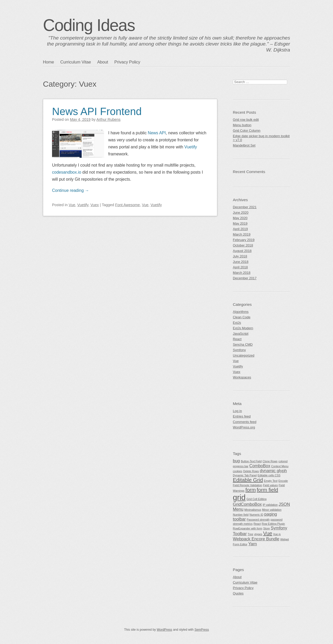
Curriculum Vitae (76, 62)
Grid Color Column (247, 131)
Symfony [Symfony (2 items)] (279, 528)
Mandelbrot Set (244, 145)
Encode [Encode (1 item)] (283, 481)
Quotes (238, 593)
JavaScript (241, 334)
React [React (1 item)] (257, 524)
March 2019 (242, 234)
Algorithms (241, 312)
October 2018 (243, 245)
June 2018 (241, 262)
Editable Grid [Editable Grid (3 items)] (248, 480)
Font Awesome (127, 205)
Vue (72, 205)
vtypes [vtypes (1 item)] (258, 534)
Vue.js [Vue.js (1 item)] (277, 534)
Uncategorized (244, 355)
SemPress (202, 630)
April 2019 (240, 229)
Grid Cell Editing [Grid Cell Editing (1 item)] (256, 499)
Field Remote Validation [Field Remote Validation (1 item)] (247, 485)
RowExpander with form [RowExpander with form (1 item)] (248, 528)
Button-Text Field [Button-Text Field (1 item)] (251, 461)
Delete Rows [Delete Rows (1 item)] (251, 471)
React (237, 339)
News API (157, 133)
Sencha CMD (243, 345)
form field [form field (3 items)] (267, 490)
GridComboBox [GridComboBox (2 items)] (247, 504)
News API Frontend (97, 111)
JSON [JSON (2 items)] (284, 504)
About (103, 62)
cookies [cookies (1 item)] (238, 471)
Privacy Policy (127, 62)
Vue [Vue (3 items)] (268, 533)
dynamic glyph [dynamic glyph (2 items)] (273, 471)
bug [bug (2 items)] (236, 461)
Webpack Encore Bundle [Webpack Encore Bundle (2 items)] (256, 539)
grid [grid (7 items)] (239, 497)
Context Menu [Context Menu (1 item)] (280, 466)
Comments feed (245, 422)
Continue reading (71, 190)
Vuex (95, 205)
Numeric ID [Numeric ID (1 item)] (256, 515)
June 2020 (241, 213)
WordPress (164, 630)
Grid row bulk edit (246, 120)
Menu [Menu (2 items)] (238, 509)
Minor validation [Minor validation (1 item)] (272, 510)
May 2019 (240, 223)
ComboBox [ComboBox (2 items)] (260, 466)
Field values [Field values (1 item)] (270, 485)
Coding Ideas (89, 25)
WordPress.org (244, 427)
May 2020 (240, 218)
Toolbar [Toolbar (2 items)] (240, 534)
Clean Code (242, 317)
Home (49, 62)
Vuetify (191, 147)
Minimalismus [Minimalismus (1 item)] (253, 510)
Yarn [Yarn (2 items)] (252, 544)
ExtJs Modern (243, 328)
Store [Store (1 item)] (267, 528)
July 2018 (240, 256)
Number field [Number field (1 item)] (241, 515)
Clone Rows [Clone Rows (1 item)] (270, 461)
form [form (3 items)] (251, 490)
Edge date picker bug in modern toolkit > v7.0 (261, 138)
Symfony (239, 350)
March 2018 (242, 273)
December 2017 (245, 278)
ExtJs (237, 323)
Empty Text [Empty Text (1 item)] (271, 481)
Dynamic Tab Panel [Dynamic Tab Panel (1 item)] (245, 475)
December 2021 (245, 207)
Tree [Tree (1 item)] (251, 534)
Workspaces (242, 377)
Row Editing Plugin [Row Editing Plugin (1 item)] (273, 524)
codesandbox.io (67, 172)
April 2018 (240, 267)
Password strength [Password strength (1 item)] (258, 520)
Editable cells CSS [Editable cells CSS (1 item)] (269, 475)
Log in (237, 411)
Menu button (242, 125)
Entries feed (242, 416)
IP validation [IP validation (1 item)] (270, 505)
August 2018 (242, 251)
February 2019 (244, 240)
